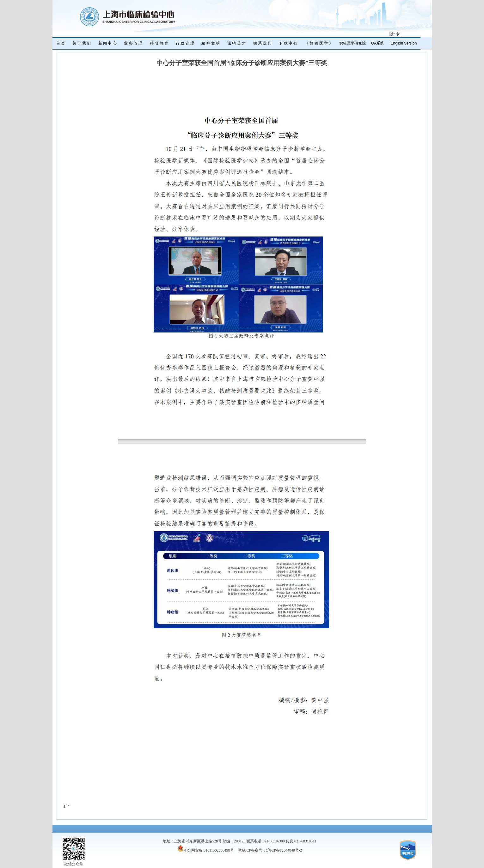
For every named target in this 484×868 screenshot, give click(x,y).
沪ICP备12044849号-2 (284, 850)
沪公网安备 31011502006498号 (206, 850)
